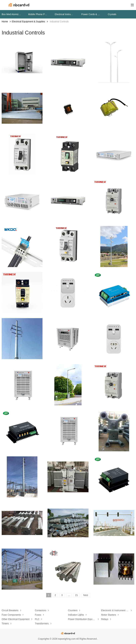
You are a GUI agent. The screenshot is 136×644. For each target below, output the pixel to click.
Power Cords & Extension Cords (91, 14)
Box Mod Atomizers (12, 14)
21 (77, 595)
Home (5, 22)
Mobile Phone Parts (38, 14)
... (69, 595)
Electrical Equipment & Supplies (28, 22)
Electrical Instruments (65, 14)
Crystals (112, 14)
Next (86, 595)
